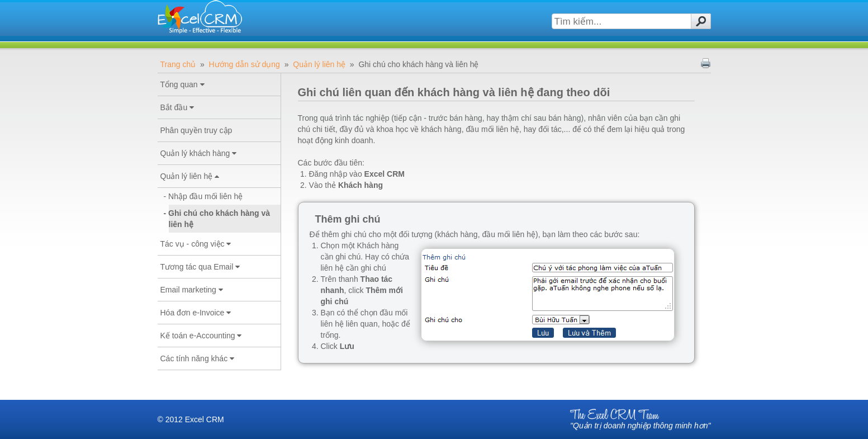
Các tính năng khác (198, 358)
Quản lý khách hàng (199, 153)
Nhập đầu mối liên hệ (206, 196)
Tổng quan (182, 84)
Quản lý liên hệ (319, 64)
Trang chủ (178, 64)
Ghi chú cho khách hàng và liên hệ (220, 219)
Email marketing (192, 290)
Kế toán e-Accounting (201, 336)
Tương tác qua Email (200, 267)
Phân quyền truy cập (196, 130)
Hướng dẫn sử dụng (245, 64)
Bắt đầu (177, 107)
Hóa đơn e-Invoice (196, 313)
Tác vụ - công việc (196, 244)
